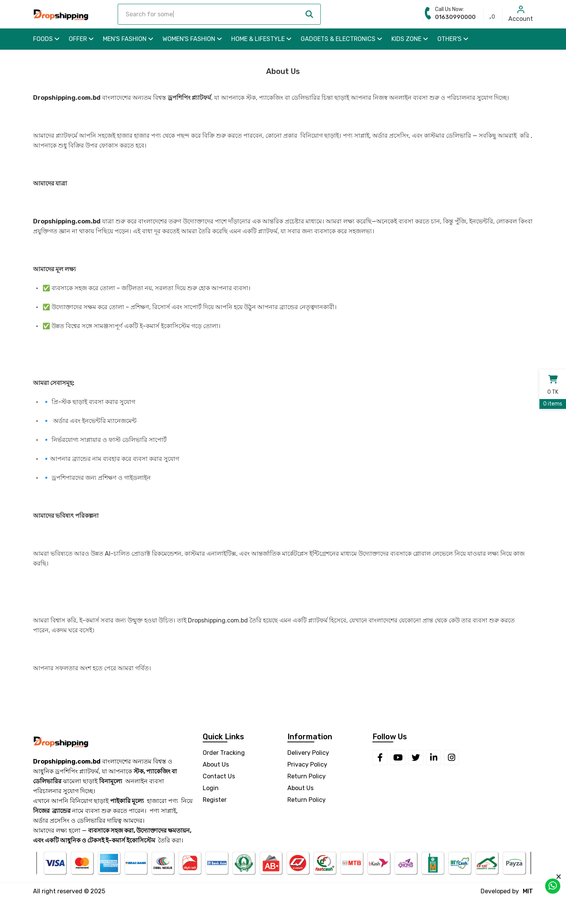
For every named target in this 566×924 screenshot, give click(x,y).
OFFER (81, 39)
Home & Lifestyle (261, 39)
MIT (528, 891)
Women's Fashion (192, 39)
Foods (46, 39)
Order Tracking (224, 753)
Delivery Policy (308, 753)
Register (215, 800)
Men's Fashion (128, 39)
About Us (216, 764)
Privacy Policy (307, 764)
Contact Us (219, 776)
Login (211, 788)
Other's (453, 39)
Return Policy (307, 776)
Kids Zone (410, 39)
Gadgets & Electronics (341, 39)
